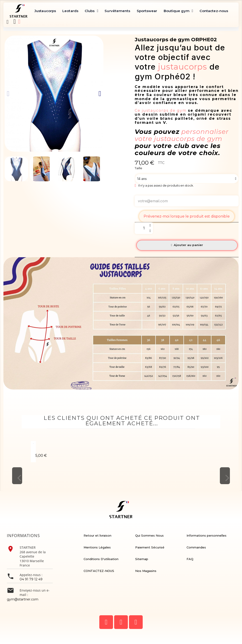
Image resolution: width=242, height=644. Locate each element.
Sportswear (147, 11)
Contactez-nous (214, 11)
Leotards (70, 11)
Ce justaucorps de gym (161, 110)
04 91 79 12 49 (31, 579)
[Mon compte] (19, 22)
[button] (8, 22)
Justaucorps (45, 11)
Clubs (91, 11)
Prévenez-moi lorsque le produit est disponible (187, 216)
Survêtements (117, 11)
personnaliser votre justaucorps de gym (182, 135)
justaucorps (183, 67)
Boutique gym (178, 11)
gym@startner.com (23, 599)
